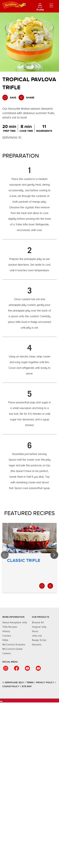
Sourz (35, 631)
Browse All (38, 622)
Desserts (37, 645)
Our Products (41, 617)
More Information (13, 617)
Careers (7, 653)
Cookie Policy (11, 686)
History (6, 631)
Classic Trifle (29, 558)
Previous (5, 555)
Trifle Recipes (10, 627)
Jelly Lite (37, 636)
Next (54, 555)
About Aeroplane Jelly (15, 622)
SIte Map (27, 686)
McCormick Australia (14, 645)
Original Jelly (39, 627)
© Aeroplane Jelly (13, 683)
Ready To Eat (39, 640)
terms (30, 683)
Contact (7, 636)
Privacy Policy (45, 683)
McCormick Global (12, 649)
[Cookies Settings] (1, 701)
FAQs (5, 640)
